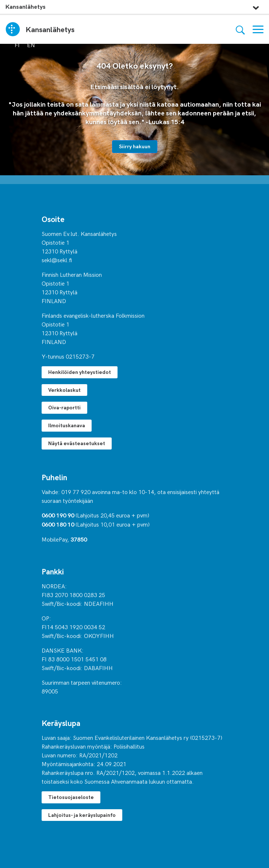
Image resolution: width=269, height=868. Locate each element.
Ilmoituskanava (67, 425)
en (31, 45)
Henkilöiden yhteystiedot (80, 372)
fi (17, 45)
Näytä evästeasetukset (77, 443)
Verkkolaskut (64, 390)
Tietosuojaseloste (71, 797)
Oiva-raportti (64, 407)
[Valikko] (258, 29)
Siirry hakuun (135, 146)
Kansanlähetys (26, 6)
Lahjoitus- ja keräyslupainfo (82, 815)
